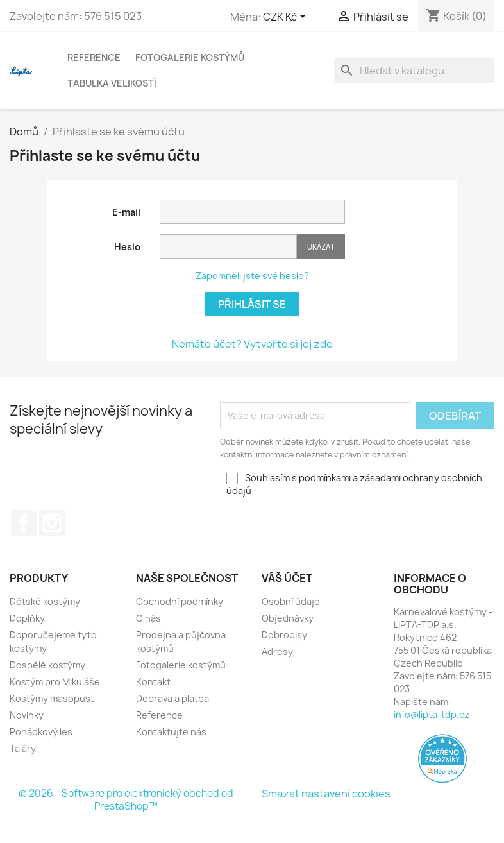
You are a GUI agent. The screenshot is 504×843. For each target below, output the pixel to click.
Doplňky (27, 618)
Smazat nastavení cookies (326, 794)
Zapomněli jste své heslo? (252, 276)
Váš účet (287, 578)
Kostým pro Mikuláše (55, 682)
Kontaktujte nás (171, 732)
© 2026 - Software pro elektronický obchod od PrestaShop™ (126, 800)
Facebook (24, 523)
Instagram (52, 523)
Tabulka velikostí (112, 83)
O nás (148, 618)
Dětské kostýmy (45, 601)
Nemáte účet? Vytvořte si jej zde (252, 344)
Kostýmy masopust (52, 698)
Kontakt (153, 682)
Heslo (127, 247)
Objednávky (288, 618)
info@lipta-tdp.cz (432, 714)
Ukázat (321, 247)
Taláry (23, 748)
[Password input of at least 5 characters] (228, 246)
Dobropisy (284, 635)
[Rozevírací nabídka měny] (287, 17)
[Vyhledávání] (414, 71)
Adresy (277, 651)
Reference (94, 57)
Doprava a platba (172, 698)
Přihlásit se (252, 304)
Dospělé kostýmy (47, 665)
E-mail (126, 212)
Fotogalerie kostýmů (190, 57)
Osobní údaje (291, 601)
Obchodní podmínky (180, 601)
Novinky (27, 715)
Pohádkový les (41, 732)
